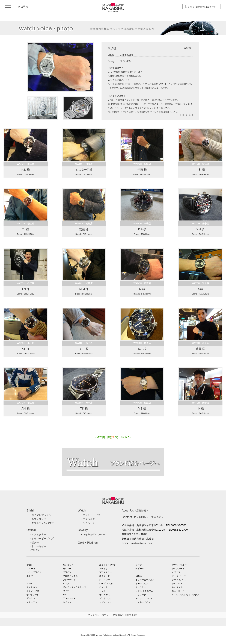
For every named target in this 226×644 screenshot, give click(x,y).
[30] (116, 437)
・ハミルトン (88, 523)
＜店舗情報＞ (135, 511)
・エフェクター (38, 534)
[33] (123, 437)
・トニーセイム (38, 546)
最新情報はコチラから (200, 8)
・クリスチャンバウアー (43, 523)
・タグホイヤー (89, 519)
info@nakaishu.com (142, 543)
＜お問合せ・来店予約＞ (143, 517)
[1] (104, 437)
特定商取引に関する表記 (126, 615)
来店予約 (24, 8)
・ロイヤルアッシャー (41, 515)
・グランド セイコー (92, 515)
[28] (109, 437)
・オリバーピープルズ (41, 539)
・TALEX (34, 550)
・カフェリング (38, 519)
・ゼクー (34, 542)
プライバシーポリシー (99, 615)
